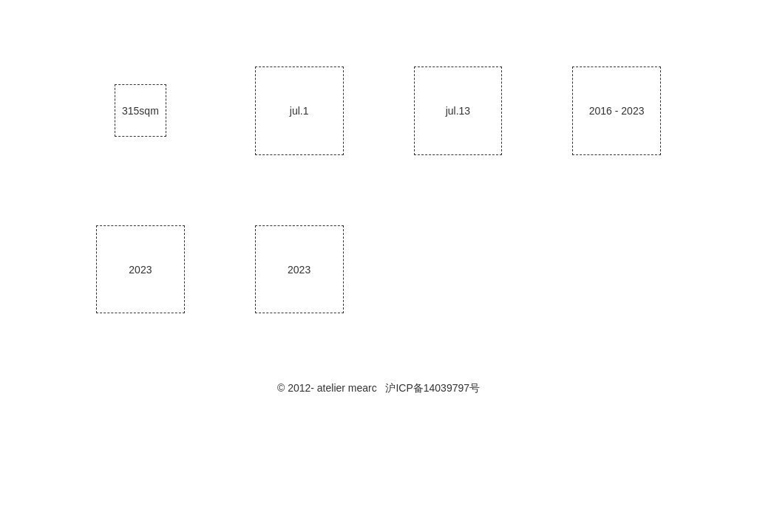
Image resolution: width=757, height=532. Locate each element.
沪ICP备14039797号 (432, 388)
